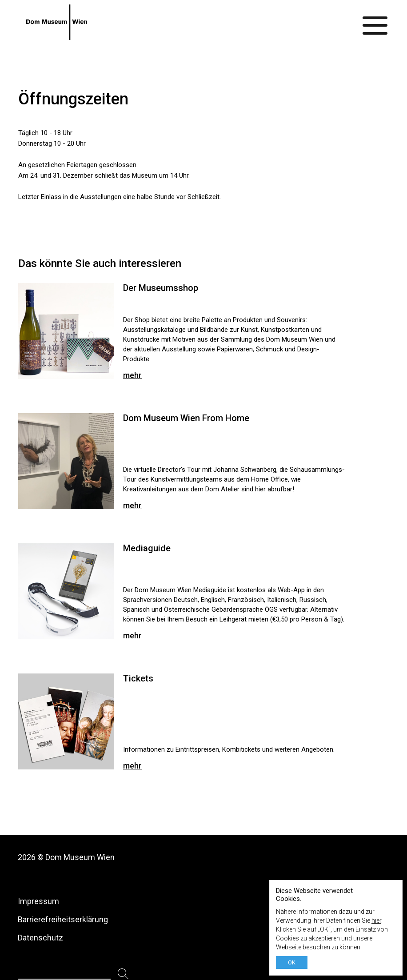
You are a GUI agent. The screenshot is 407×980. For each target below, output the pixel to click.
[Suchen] (123, 974)
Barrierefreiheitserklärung (63, 919)
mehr (132, 375)
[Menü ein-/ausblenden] (375, 22)
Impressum (38, 901)
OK (292, 962)
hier (376, 920)
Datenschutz (40, 938)
